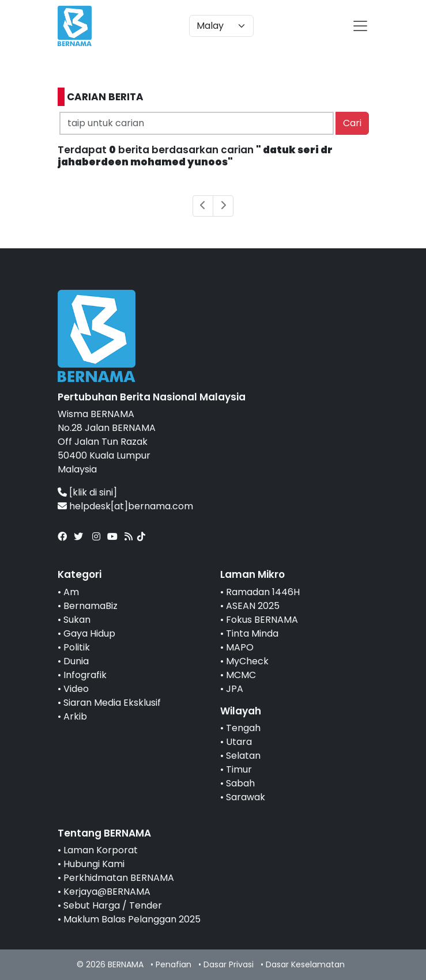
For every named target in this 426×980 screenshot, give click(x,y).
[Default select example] (221, 26)
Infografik (85, 675)
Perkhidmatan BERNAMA (119, 878)
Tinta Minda (252, 633)
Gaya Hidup (89, 633)
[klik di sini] (93, 492)
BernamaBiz (91, 606)
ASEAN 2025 (253, 606)
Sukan (77, 620)
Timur (239, 769)
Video (76, 689)
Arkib (75, 716)
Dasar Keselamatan (305, 964)
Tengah (243, 728)
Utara (239, 742)
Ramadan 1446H (263, 592)
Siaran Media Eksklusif (112, 703)
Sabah (240, 783)
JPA (235, 689)
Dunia (76, 661)
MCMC (241, 675)
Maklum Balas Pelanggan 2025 (132, 919)
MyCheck (247, 661)
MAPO (240, 647)
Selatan (243, 756)
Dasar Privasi (229, 964)
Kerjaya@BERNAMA (107, 892)
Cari (352, 123)
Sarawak (246, 797)
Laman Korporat (101, 850)
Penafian (174, 964)
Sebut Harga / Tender (113, 905)
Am (71, 592)
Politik (77, 647)
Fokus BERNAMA (262, 620)
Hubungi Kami (94, 864)
